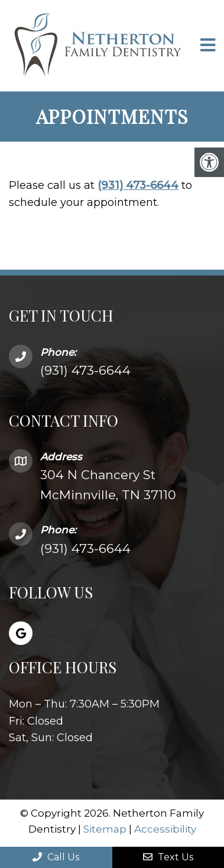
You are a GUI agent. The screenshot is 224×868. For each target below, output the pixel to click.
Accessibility (165, 829)
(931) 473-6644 (138, 185)
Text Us (168, 857)
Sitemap (105, 829)
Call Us (56, 857)
